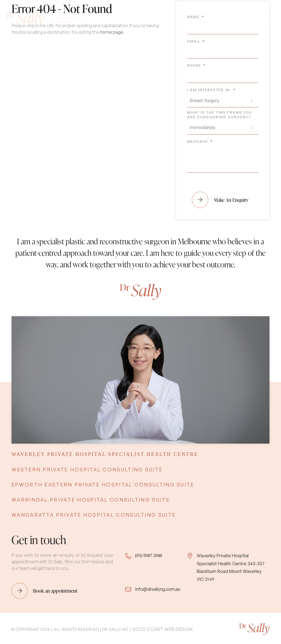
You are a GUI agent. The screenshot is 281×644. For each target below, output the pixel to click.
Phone (196, 64)
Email (196, 40)
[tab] (105, 453)
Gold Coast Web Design (162, 628)
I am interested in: (211, 88)
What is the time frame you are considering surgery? (220, 113)
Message (200, 140)
